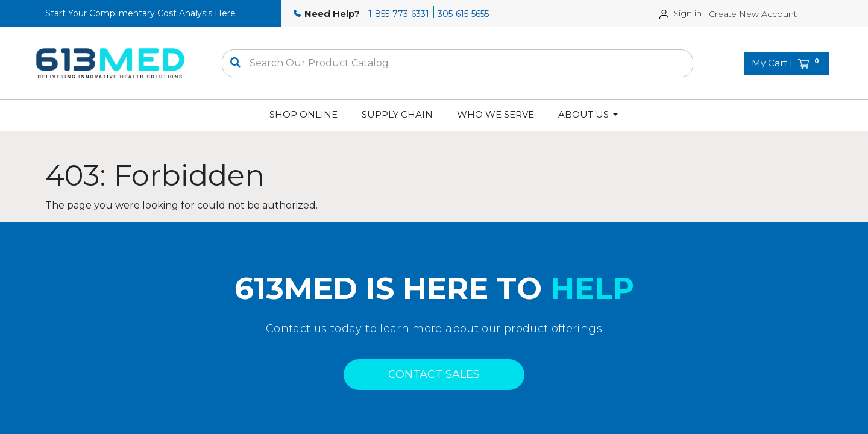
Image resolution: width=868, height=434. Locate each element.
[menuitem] (303, 115)
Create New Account (753, 14)
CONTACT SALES (434, 374)
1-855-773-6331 (399, 14)
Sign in (687, 13)
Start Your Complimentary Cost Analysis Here (140, 13)
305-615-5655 (463, 14)
